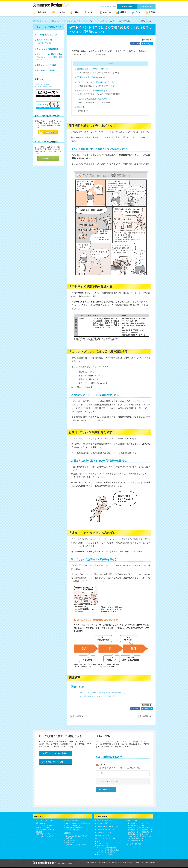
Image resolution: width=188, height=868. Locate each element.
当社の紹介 (42, 12)
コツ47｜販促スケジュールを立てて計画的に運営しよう (99, 696)
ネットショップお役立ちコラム (75, 21)
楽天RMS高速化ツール (136, 825)
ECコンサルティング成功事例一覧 (78, 823)
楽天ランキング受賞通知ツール (139, 828)
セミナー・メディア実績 (43, 87)
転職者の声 (70, 843)
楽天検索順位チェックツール (138, 823)
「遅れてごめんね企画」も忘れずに (92, 99)
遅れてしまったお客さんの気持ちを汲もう (95, 102)
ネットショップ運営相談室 (47, 49)
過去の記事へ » (145, 716)
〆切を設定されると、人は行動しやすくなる (96, 86)
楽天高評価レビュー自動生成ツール (140, 832)
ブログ (138, 12)
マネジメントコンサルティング (107, 827)
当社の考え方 (40, 823)
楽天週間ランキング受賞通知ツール (140, 830)
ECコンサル (111, 6)
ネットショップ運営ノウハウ (51, 21)
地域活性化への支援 (43, 828)
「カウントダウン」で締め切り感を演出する (96, 82)
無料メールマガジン (45, 40)
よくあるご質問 (102, 823)
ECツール (107, 12)
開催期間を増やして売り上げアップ (92, 69)
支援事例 (123, 12)
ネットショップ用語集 (46, 70)
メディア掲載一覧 (73, 830)
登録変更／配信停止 (44, 43)
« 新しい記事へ (77, 716)
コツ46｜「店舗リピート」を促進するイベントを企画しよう (101, 692)
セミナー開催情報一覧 (74, 828)
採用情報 (152, 12)
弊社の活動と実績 (71, 820)
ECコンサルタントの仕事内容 (77, 836)
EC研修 (76, 12)
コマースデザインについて (44, 820)
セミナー (91, 12)
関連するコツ (84, 111)
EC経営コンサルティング (105, 820)
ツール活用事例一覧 (73, 825)
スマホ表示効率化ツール (136, 840)
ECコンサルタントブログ (47, 35)
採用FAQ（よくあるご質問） (76, 845)
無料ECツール (132, 820)
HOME (35, 21)
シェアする (135, 43)
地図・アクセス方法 (43, 834)
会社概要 (103, 6)
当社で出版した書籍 (42, 84)
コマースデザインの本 (104, 832)
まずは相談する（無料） (56, 762)
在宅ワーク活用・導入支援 (45, 830)
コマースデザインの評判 (44, 836)
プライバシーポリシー (102, 862)
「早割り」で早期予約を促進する (90, 77)
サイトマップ (116, 862)
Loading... (123, 776)
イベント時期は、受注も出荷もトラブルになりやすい (100, 73)
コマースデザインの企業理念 (46, 825)
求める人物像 (71, 840)
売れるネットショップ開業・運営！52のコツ (50, 58)
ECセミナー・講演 (103, 835)
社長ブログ (101, 841)
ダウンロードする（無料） (56, 753)
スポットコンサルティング (105, 830)
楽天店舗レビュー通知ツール (138, 834)
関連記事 (81, 107)
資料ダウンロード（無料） (47, 65)
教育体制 (69, 838)
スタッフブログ (102, 843)
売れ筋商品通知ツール (135, 838)
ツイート (145, 43)
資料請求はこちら (48, 159)
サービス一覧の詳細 (134, 844)
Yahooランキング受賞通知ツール (139, 836)
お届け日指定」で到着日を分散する (92, 91)
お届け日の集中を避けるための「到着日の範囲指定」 (100, 94)
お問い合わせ (127, 862)
